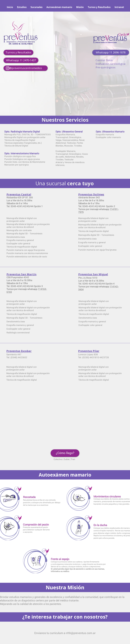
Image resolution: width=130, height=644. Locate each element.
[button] (65, 453)
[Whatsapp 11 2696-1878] (111, 52)
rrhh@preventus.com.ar (81, 633)
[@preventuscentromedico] (26, 68)
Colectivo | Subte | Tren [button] (64, 459)
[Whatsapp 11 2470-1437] (21, 60)
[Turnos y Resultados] (18, 52)
